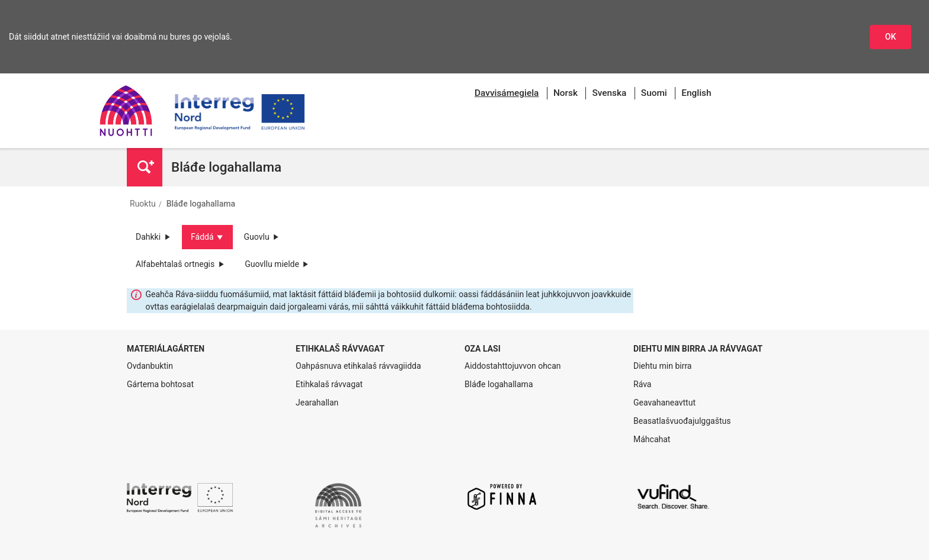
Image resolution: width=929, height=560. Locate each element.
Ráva (642, 384)
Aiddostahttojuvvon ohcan (513, 366)
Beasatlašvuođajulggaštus (682, 421)
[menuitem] (507, 93)
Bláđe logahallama (201, 204)
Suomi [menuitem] (654, 93)
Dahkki (153, 237)
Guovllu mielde (277, 264)
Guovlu (262, 237)
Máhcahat (652, 439)
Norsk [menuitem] (566, 93)
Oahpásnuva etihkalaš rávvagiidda (358, 366)
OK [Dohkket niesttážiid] (891, 37)
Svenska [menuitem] (609, 93)
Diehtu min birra (662, 366)
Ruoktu (143, 204)
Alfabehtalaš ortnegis (180, 264)
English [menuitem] (696, 93)
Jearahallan (317, 403)
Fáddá (207, 237)
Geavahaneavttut (664, 403)
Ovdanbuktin (150, 366)
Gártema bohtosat (160, 384)
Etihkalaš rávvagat (329, 384)
